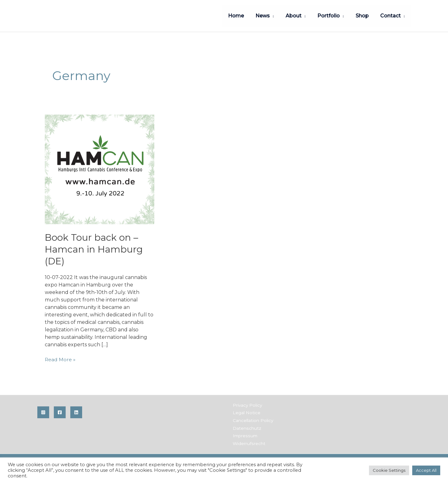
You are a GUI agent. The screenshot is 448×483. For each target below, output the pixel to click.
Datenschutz (246, 427)
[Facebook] (60, 411)
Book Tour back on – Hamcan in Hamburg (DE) (94, 249)
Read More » (60, 359)
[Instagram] (43, 411)
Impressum (244, 434)
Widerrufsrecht (248, 442)
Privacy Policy (247, 404)
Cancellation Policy (252, 419)
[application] (279, 16)
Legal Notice (246, 412)
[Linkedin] (76, 411)
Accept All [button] (426, 470)
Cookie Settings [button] (389, 470)
